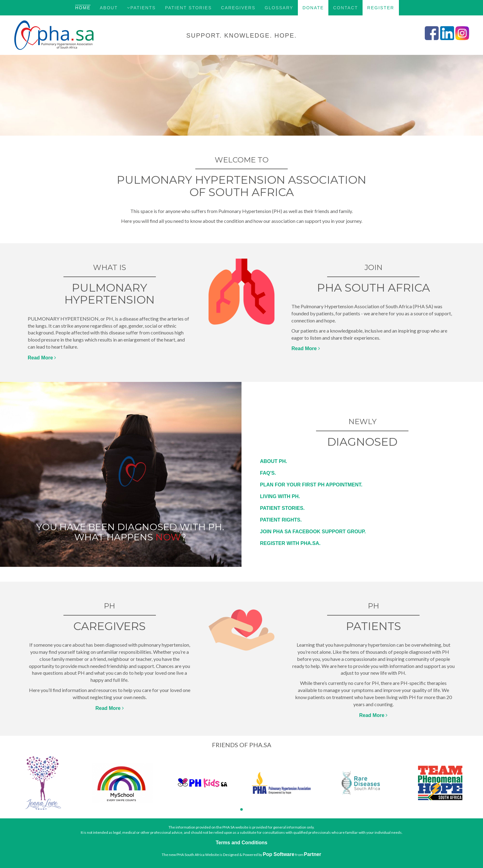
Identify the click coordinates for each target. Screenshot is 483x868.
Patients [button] (141, 8)
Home (83, 8)
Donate (313, 8)
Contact (345, 8)
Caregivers (238, 8)
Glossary (279, 8)
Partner (313, 854)
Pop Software (278, 854)
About (109, 8)
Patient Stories (189, 8)
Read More (42, 358)
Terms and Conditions (241, 843)
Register (381, 8)
